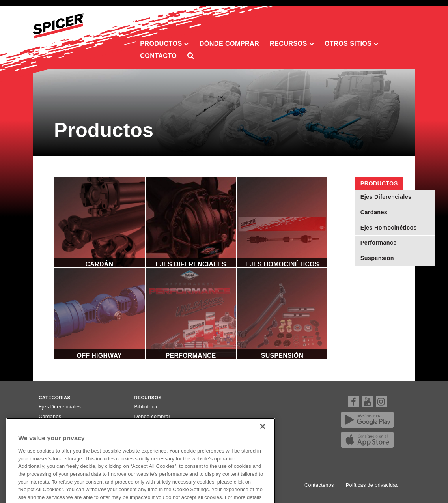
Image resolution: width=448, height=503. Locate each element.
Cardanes (374, 212)
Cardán (99, 223)
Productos (164, 44)
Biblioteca (146, 407)
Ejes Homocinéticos (389, 228)
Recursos (292, 44)
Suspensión (377, 258)
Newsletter (147, 427)
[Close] (263, 441)
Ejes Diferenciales (386, 197)
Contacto (158, 56)
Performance (379, 243)
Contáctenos (319, 485)
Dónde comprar (229, 43)
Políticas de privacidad (372, 485)
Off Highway (99, 314)
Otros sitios (352, 44)
